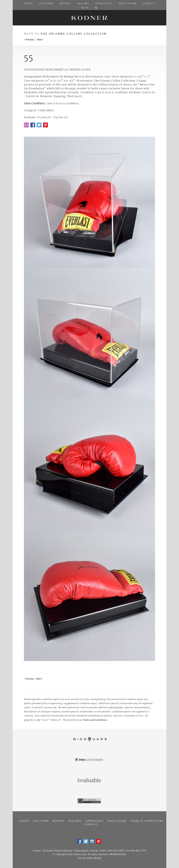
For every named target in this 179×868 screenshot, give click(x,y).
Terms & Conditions (147, 821)
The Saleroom (89, 801)
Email (26, 125)
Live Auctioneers (89, 760)
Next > (40, 40)
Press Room (117, 821)
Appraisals (95, 821)
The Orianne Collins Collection (74, 34)
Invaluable (89, 781)
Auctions (41, 821)
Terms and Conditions (95, 720)
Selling (75, 821)
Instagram (92, 841)
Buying (59, 821)
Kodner (89, 18)
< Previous (29, 40)
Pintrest (45, 125)
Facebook (33, 125)
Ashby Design (94, 858)
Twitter (39, 125)
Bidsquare (89, 740)
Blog (85, 8)
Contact (91, 825)
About (24, 821)
